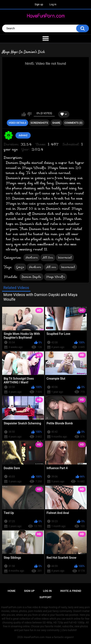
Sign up (39, 4)
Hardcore (32, 257)
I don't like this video (29, 114)
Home (12, 591)
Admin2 (23, 135)
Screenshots (39, 123)
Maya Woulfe (55, 277)
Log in (53, 4)
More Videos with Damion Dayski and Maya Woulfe (40, 297)
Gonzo (20, 267)
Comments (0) (74, 123)
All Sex (48, 257)
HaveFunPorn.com (34, 637)
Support (45, 597)
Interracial (65, 257)
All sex (51, 267)
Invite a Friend (71, 591)
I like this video (24, 114)
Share (56, 123)
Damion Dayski (32, 277)
